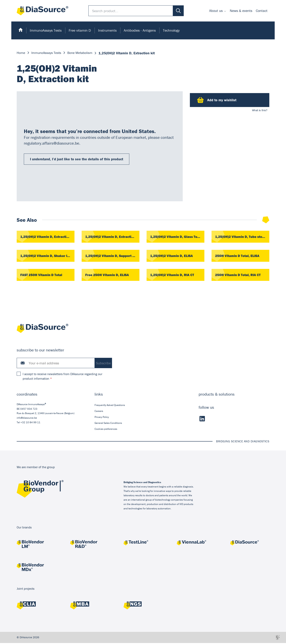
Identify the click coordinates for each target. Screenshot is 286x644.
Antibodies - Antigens (140, 30)
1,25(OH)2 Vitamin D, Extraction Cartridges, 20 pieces (47, 237)
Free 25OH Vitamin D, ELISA (109, 276)
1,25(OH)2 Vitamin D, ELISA (173, 256)
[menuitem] (218, 11)
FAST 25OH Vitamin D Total (43, 276)
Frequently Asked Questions (110, 406)
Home (21, 53)
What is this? (260, 110)
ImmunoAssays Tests (46, 30)
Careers (99, 412)
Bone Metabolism (83, 53)
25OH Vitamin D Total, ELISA (239, 256)
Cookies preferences (106, 430)
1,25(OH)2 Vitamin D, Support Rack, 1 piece (112, 256)
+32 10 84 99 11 (30, 423)
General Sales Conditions (108, 424)
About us (216, 11)
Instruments (107, 30)
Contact (262, 11)
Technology (171, 30)
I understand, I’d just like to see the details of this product (77, 159)
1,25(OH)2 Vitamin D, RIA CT (173, 276)
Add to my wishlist (217, 100)
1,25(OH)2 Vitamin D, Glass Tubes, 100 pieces (177, 237)
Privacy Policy (102, 418)
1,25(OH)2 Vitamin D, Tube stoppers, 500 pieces (242, 237)
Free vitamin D (80, 30)
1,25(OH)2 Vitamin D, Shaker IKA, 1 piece (47, 256)
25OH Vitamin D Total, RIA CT (239, 276)
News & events (241, 11)
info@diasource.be (27, 419)
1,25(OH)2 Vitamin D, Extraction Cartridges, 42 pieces (112, 237)
